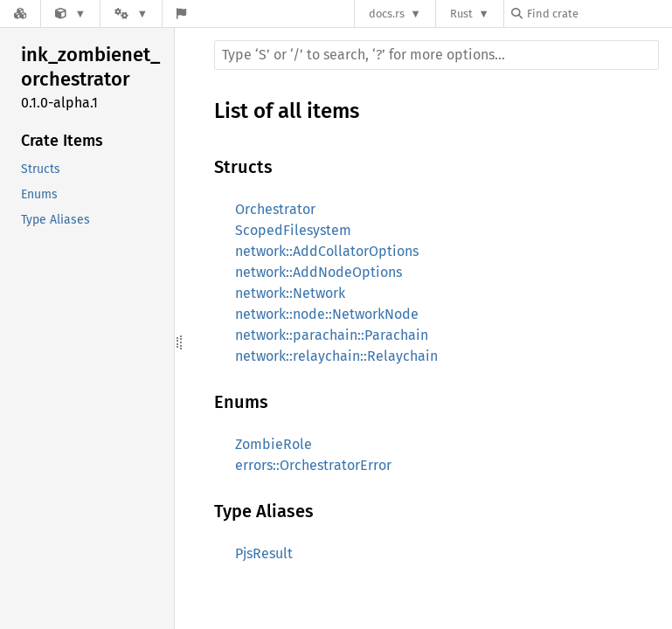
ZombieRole (274, 444)
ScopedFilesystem (293, 230)
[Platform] (131, 14)
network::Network (290, 293)
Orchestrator (275, 209)
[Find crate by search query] (599, 14)
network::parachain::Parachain (332, 335)
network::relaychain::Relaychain (336, 356)
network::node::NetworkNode (327, 314)
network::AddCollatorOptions (327, 251)
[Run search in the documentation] (436, 55)
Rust (461, 14)
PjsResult (264, 553)
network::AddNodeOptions (319, 272)
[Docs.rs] (20, 14)
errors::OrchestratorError (313, 465)
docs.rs (387, 14)
